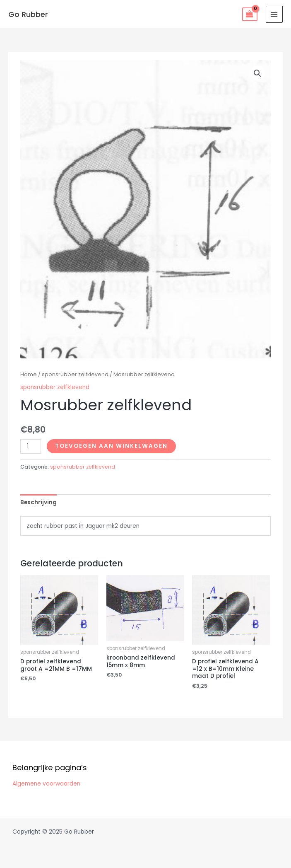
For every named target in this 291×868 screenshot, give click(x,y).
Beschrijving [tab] (38, 502)
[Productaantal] (31, 446)
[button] (257, 73)
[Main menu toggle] (274, 14)
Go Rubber (28, 14)
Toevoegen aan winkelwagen (111, 446)
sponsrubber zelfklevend (75, 374)
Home (29, 374)
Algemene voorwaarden (46, 784)
